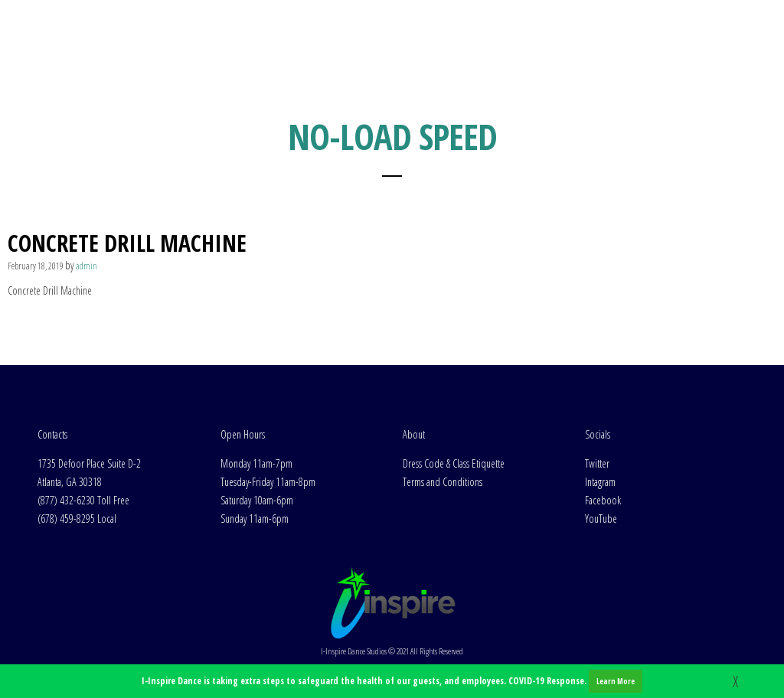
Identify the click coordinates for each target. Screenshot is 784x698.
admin (87, 266)
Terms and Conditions (443, 482)
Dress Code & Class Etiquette (454, 463)
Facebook (603, 500)
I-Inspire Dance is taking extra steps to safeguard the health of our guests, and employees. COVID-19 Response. (392, 681)
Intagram (600, 482)
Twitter (597, 463)
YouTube (601, 519)
